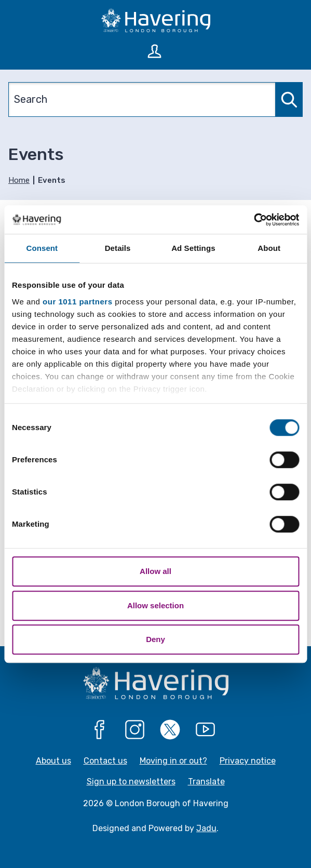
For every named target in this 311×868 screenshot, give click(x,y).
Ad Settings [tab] (193, 248)
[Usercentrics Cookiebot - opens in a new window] (254, 220)
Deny (155, 639)
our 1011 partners (77, 302)
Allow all (155, 571)
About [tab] (269, 248)
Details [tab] (118, 248)
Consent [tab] (42, 248)
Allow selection (155, 605)
